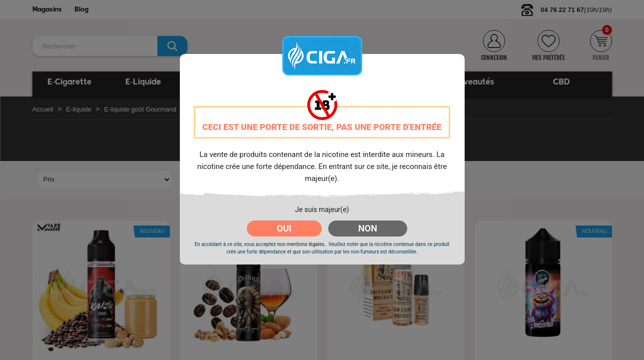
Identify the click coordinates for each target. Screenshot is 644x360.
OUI (284, 228)
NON (368, 228)
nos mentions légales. (302, 244)
